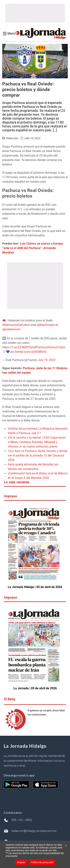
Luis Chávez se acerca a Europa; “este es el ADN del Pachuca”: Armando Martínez (33, 248)
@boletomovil (11, 329)
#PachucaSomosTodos (50, 347)
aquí (5, 218)
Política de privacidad (42, 862)
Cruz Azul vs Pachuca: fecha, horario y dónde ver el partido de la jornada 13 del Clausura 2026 (38, 455)
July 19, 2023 (47, 360)
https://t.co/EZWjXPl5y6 (18, 347)
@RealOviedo (46, 325)
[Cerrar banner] (66, 846)
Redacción (12, 138)
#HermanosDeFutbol (16, 325)
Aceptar (21, 862)
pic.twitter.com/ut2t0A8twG (29, 352)
